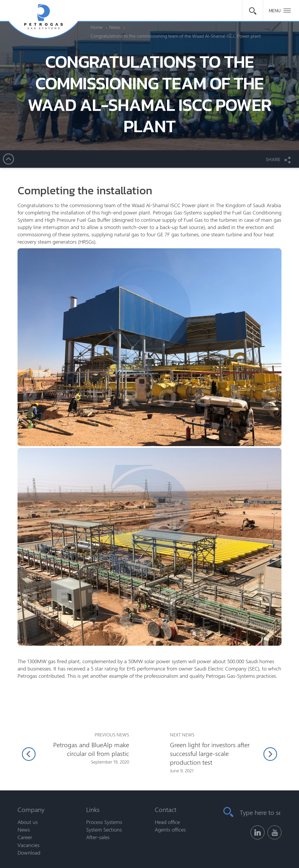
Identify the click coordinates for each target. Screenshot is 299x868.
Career (25, 837)
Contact (166, 809)
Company (31, 809)
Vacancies (28, 845)
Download (29, 853)
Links (93, 809)
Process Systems (104, 822)
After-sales (98, 837)
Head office (167, 822)
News (24, 829)
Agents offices (170, 829)
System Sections (104, 829)
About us (28, 822)
